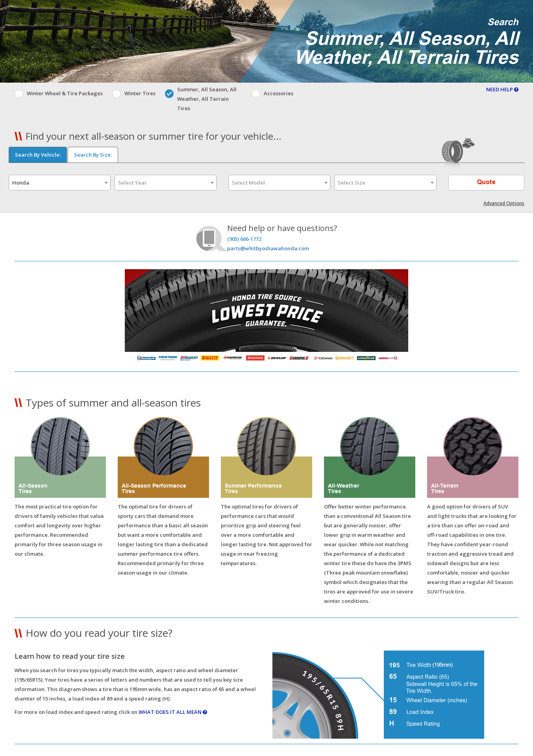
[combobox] (60, 183)
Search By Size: (93, 155)
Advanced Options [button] (504, 203)
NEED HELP (502, 89)
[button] (266, 744)
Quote (486, 182)
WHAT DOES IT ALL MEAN (173, 712)
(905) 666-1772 (244, 239)
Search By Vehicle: (38, 155)
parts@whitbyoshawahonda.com (268, 248)
